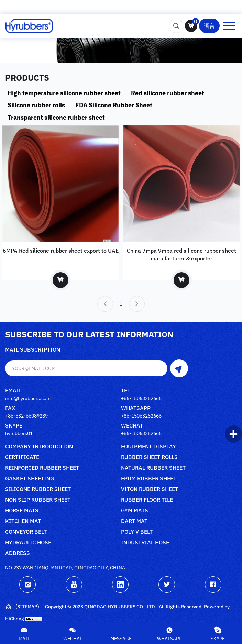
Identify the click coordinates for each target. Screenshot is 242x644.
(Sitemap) (22, 607)
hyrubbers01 (19, 433)
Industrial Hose (145, 543)
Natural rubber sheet (153, 468)
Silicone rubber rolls (36, 105)
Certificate (22, 457)
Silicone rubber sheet (38, 489)
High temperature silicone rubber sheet (64, 93)
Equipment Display (148, 447)
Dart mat (134, 521)
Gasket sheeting (30, 479)
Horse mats (22, 511)
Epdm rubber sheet (149, 479)
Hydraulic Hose (28, 543)
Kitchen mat (23, 521)
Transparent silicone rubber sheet (56, 117)
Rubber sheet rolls (149, 457)
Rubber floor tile (147, 500)
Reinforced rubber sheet (42, 468)
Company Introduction (39, 447)
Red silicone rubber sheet (168, 93)
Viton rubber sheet (150, 489)
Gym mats (135, 511)
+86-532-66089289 (26, 416)
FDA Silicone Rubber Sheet (114, 105)
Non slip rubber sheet (38, 500)
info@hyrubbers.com (28, 398)
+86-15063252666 (141, 398)
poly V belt (137, 532)
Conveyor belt (26, 532)
